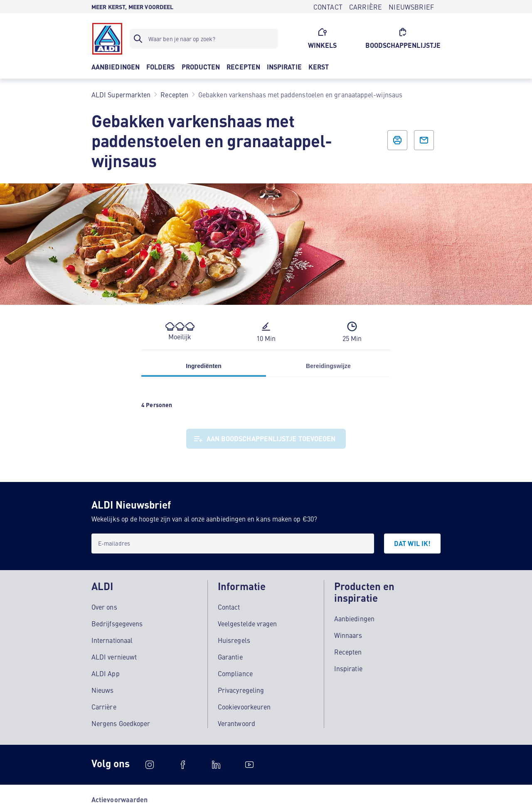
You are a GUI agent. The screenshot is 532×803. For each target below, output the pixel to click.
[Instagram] (150, 765)
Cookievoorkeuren (244, 707)
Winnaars (348, 635)
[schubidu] (183, 765)
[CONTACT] (328, 7)
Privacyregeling (241, 690)
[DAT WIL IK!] (412, 544)
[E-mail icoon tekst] (424, 140)
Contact (229, 607)
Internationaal (112, 640)
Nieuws (102, 690)
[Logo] (107, 39)
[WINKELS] (323, 39)
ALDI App (106, 673)
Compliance (235, 673)
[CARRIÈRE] (366, 7)
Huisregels (234, 640)
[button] (180, 331)
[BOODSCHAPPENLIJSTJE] (403, 39)
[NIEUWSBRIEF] (411, 7)
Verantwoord (236, 723)
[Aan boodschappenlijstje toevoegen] (266, 439)
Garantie (230, 657)
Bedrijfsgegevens (117, 623)
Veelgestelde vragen (248, 623)
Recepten (348, 652)
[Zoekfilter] (204, 39)
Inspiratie (348, 668)
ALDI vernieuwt (114, 657)
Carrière (104, 707)
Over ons (104, 607)
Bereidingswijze (328, 366)
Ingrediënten (204, 366)
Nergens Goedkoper (121, 723)
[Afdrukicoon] (397, 140)
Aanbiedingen (354, 618)
